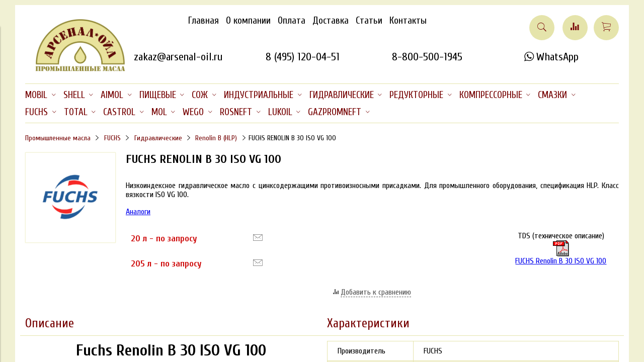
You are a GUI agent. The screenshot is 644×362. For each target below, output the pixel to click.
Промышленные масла (58, 138)
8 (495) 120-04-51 (303, 57)
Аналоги (138, 212)
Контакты (408, 21)
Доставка (331, 21)
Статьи (369, 21)
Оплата (292, 21)
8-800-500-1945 (427, 57)
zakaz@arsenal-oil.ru (178, 57)
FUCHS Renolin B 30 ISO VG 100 (561, 253)
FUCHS (112, 138)
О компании (248, 21)
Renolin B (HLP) (216, 138)
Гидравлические (158, 138)
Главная (204, 21)
